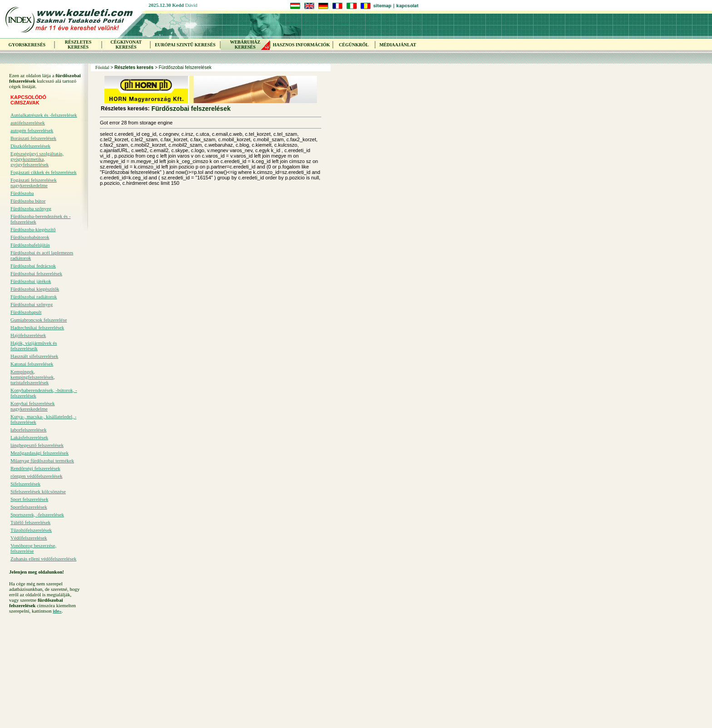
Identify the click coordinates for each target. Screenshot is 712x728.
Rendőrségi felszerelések (35, 468)
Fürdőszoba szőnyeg (31, 208)
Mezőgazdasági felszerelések (40, 453)
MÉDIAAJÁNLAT (398, 45)
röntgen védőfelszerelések (37, 476)
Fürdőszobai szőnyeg (32, 304)
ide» (57, 611)
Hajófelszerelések (28, 335)
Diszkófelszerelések (30, 146)
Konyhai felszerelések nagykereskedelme (32, 406)
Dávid (191, 5)
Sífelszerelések (25, 484)
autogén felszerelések (32, 130)
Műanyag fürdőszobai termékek (42, 461)
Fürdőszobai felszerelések (36, 273)
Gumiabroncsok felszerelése (39, 320)
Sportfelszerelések (29, 507)
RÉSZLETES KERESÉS (78, 45)
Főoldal (102, 67)
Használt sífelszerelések (34, 356)
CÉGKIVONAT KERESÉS (126, 45)
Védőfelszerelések (29, 538)
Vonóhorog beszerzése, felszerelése (33, 548)
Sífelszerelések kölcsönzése (38, 491)
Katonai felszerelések (32, 364)
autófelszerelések (28, 123)
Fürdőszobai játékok (31, 281)
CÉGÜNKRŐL (354, 45)
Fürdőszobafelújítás (30, 245)
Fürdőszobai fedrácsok (33, 266)
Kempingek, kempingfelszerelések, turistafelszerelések (33, 377)
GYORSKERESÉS (27, 45)
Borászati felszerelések (33, 138)
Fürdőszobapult (26, 312)
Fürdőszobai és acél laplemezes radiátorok (42, 255)
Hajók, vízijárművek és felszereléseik (34, 346)
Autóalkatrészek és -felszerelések (44, 115)
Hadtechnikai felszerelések (37, 327)
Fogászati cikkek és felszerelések (44, 172)
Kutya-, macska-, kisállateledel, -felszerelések (43, 419)
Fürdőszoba (22, 193)
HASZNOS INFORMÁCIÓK (302, 45)
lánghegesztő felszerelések (37, 445)
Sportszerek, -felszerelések (37, 515)
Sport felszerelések (29, 499)
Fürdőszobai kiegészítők (35, 289)
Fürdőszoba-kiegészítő (33, 229)
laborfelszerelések (28, 430)
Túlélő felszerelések (30, 522)
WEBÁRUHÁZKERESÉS (245, 45)
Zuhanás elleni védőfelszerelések (43, 559)
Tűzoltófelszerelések (31, 530)
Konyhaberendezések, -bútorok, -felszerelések (44, 393)
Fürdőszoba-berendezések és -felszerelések (41, 219)
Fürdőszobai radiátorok (34, 297)
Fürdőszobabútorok (30, 237)
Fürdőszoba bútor (28, 201)
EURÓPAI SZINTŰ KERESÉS (185, 45)
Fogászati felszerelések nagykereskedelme (34, 183)
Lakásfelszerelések (29, 437)
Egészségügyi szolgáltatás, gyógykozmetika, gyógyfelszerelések (37, 159)
